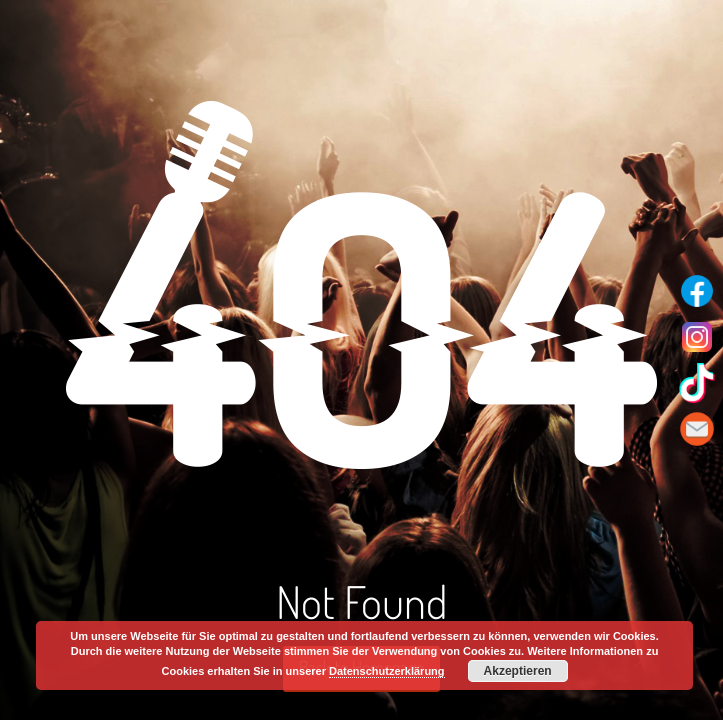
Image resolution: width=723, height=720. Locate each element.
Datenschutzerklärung (387, 671)
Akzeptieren (518, 671)
